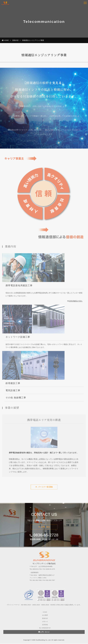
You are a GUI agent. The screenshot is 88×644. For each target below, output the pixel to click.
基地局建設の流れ (75, 302)
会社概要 (45, 616)
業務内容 (15, 40)
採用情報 (45, 626)
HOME (5, 40)
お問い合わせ (44, 633)
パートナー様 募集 (44, 488)
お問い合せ (44, 528)
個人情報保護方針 (45, 629)
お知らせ (45, 623)
